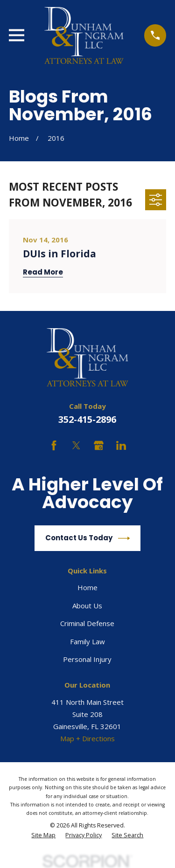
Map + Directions (87, 738)
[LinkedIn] (121, 445)
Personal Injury (87, 659)
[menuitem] (43, 835)
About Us (87, 606)
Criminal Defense (87, 623)
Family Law (87, 641)
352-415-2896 (87, 419)
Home (87, 587)
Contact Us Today (88, 538)
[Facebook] (54, 445)
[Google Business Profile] (99, 445)
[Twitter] (76, 445)
